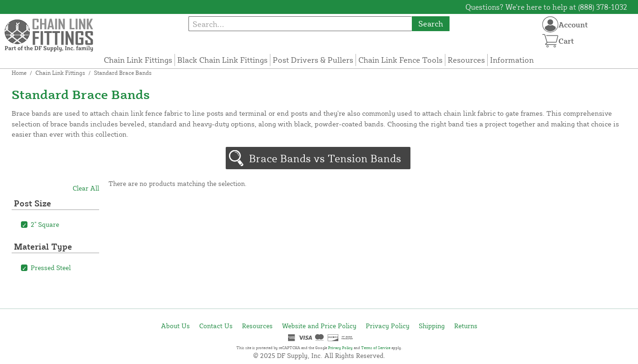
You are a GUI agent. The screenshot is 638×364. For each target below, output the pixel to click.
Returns (466, 326)
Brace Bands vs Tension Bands (325, 158)
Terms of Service (376, 348)
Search (431, 23)
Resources (466, 60)
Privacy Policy (388, 326)
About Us (175, 326)
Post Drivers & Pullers (313, 60)
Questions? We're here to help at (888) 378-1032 (546, 7)
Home (19, 73)
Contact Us (216, 326)
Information (512, 60)
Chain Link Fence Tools (400, 60)
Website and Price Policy (319, 326)
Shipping (432, 326)
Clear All (86, 188)
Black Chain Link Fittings (222, 60)
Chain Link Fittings (138, 60)
